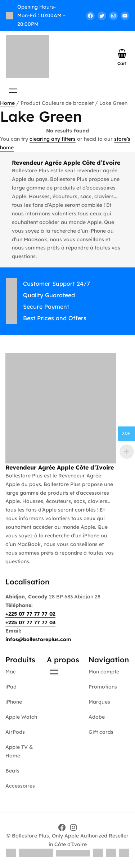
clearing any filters (53, 139)
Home (7, 103)
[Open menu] (13, 91)
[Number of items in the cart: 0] (122, 53)
